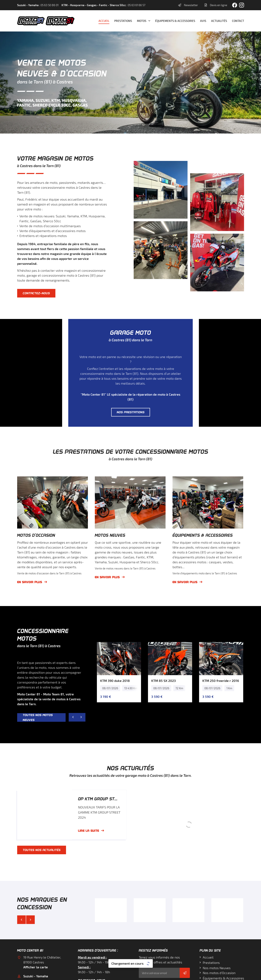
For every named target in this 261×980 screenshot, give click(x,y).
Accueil (104, 21)
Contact (238, 21)
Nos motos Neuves (217, 915)
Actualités (219, 21)
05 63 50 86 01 (34, 933)
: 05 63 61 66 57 (103, 5)
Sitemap (166, 974)
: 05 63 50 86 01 (38, 5)
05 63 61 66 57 (34, 957)
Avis (203, 21)
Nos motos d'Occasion (219, 920)
